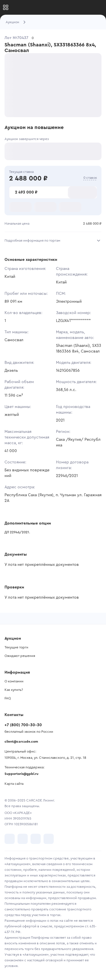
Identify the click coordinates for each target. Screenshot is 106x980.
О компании (14, 681)
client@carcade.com (21, 742)
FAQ (8, 698)
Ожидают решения (20, 656)
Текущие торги (16, 647)
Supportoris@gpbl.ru (21, 774)
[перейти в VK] (10, 839)
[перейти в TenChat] (49, 839)
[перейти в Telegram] (23, 839)
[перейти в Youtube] (36, 839)
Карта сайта (14, 784)
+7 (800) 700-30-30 (23, 725)
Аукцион (12, 22)
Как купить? (14, 690)
